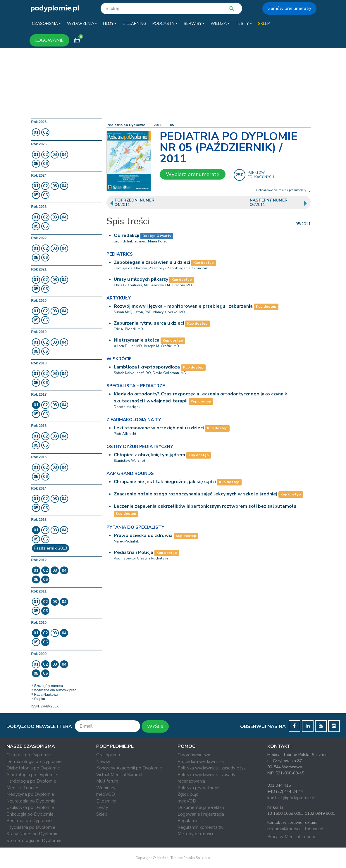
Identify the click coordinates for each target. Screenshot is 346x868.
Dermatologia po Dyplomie (34, 762)
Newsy (103, 762)
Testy (102, 807)
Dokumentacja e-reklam (202, 807)
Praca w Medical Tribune (292, 837)
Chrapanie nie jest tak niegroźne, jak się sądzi (165, 482)
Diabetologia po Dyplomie (33, 768)
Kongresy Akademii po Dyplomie (129, 768)
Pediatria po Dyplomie (126, 125)
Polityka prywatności (199, 788)
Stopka (40, 699)
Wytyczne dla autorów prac (55, 690)
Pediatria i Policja (134, 552)
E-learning (106, 801)
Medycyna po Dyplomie (30, 794)
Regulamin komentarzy (200, 827)
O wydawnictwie (194, 755)
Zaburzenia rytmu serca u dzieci (149, 323)
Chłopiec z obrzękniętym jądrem (149, 455)
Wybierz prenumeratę (193, 174)
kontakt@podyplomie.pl (291, 798)
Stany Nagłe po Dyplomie (32, 834)
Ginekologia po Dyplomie (32, 775)
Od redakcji (126, 235)
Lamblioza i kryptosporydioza (147, 367)
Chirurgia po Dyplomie (29, 755)
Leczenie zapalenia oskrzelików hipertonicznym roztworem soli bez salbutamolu (205, 506)
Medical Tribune (22, 788)
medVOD (106, 794)
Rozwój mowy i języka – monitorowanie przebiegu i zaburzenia (183, 306)
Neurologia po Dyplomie (31, 801)
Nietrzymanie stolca (137, 340)
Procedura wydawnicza (201, 762)
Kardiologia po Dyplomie (31, 781)
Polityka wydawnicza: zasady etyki (212, 768)
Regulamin (188, 821)
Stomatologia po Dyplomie (34, 841)
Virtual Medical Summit (119, 775)
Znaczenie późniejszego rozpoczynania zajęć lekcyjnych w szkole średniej (196, 494)
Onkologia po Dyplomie (30, 814)
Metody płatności (195, 834)
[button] (46, 24)
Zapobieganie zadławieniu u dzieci (152, 262)
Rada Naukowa (46, 695)
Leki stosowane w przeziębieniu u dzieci (159, 428)
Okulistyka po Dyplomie (30, 807)
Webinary (106, 788)
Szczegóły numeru (49, 686)
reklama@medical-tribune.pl (295, 829)
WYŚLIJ (155, 726)
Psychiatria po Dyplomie (31, 827)
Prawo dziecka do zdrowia (143, 535)
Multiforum (107, 781)
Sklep (102, 814)
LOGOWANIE (49, 40)
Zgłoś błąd (188, 794)
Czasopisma (108, 755)
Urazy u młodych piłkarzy (141, 279)
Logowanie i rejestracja (201, 814)
